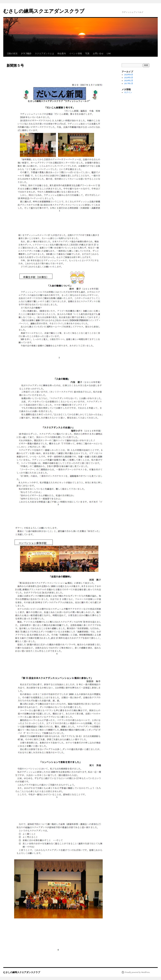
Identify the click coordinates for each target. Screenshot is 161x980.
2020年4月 (129, 75)
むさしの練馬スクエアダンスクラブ (44, 11)
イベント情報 (76, 53)
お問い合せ (98, 53)
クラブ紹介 (26, 53)
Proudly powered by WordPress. (138, 972)
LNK (109, 53)
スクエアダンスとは (44, 53)
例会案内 (62, 53)
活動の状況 (12, 53)
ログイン (128, 92)
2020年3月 (129, 78)
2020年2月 (129, 81)
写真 (87, 53)
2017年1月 (129, 83)
